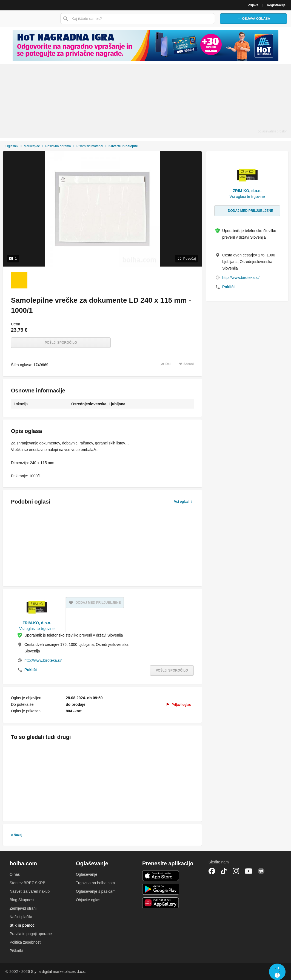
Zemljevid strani (23, 908)
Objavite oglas (88, 900)
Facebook (212, 871)
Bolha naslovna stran (29, 19)
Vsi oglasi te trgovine (37, 629)
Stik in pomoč (22, 925)
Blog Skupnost (22, 900)
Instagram (236, 871)
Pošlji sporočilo (61, 343)
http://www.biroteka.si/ (43, 660)
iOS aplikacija (161, 876)
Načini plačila (21, 917)
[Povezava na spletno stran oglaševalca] (145, 46)
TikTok (224, 871)
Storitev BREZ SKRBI (28, 883)
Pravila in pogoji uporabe (31, 934)
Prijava (253, 5)
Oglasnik (12, 146)
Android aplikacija (161, 889)
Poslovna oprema (58, 146)
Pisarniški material (90, 146)
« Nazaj (17, 835)
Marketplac (32, 146)
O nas (15, 874)
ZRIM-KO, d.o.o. (37, 623)
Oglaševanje (87, 874)
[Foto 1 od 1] (19, 280)
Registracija (276, 5)
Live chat (277, 972)
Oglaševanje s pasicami (96, 891)
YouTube (249, 871)
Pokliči (31, 670)
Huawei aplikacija (161, 903)
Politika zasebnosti (25, 942)
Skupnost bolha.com (261, 871)
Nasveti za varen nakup (30, 891)
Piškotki (16, 951)
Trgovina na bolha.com (95, 883)
